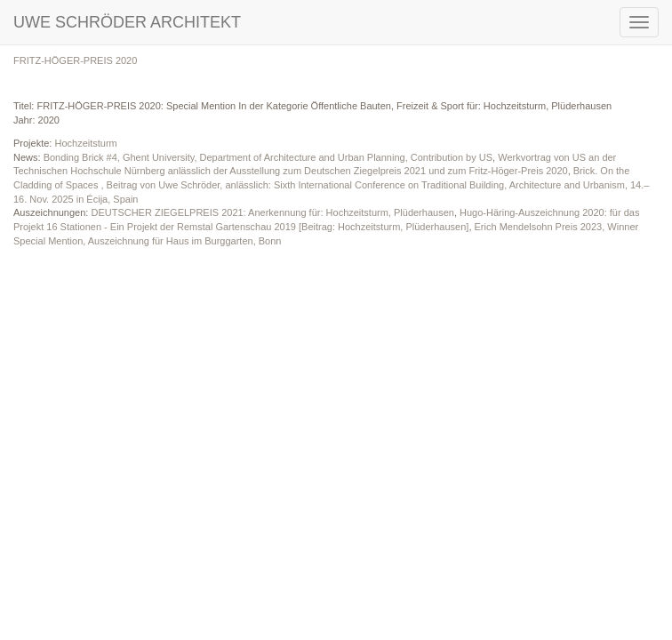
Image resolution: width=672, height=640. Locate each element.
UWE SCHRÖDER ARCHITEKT (127, 22)
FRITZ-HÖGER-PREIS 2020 (75, 60)
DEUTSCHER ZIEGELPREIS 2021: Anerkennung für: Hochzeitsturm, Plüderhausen (272, 212)
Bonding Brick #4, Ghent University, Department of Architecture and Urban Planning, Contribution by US (268, 157)
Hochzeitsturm (85, 143)
